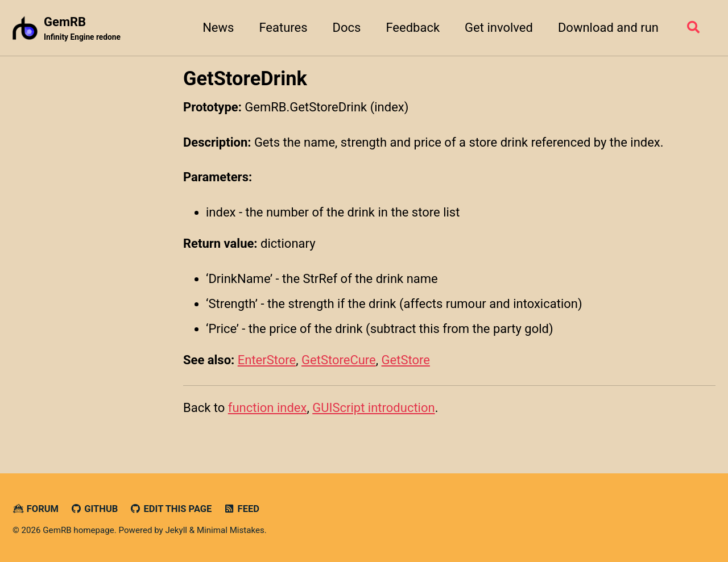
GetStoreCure (339, 360)
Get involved (499, 28)
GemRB (82, 29)
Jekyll (176, 530)
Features (283, 28)
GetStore (406, 360)
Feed (241, 509)
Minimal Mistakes (231, 530)
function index (268, 408)
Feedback (413, 28)
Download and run (608, 28)
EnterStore (267, 360)
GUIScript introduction (373, 408)
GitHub (94, 509)
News (218, 28)
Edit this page (171, 509)
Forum (36, 509)
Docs (347, 28)
